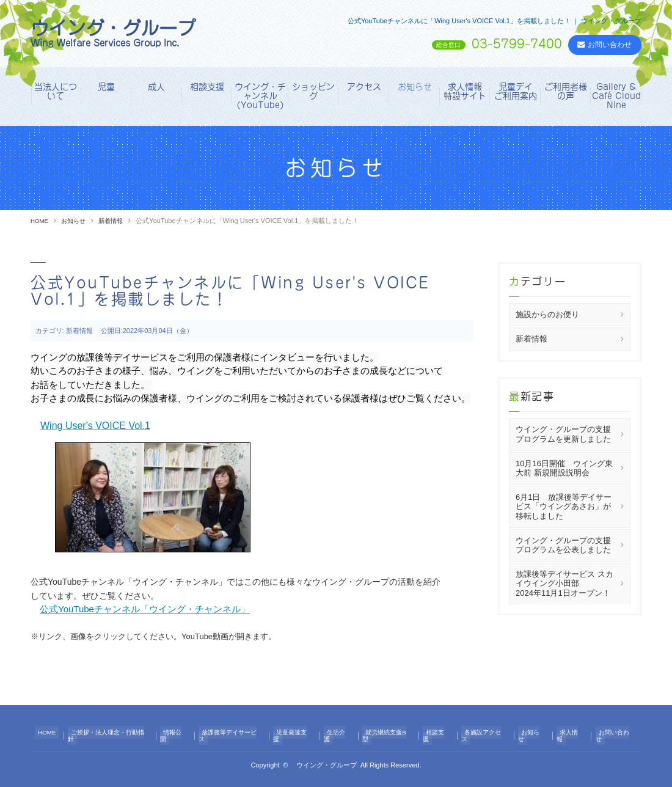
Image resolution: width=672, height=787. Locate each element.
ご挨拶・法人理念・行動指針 (115, 733)
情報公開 (181, 733)
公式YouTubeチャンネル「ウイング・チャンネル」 (145, 609)
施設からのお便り (547, 314)
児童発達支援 (300, 733)
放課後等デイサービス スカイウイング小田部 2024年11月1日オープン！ (573, 583)
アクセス (364, 87)
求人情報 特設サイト (467, 91)
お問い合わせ (610, 733)
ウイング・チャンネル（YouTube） (260, 96)
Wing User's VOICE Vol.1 (95, 426)
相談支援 (207, 87)
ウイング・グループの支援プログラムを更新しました (563, 434)
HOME (41, 221)
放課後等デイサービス (237, 733)
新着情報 (117, 221)
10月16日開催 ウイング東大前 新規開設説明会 (564, 468)
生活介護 (343, 733)
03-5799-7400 (475, 44)
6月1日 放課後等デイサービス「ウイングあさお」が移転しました (564, 506)
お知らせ (415, 87)
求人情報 (568, 733)
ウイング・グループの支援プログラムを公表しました (563, 545)
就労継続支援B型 (391, 733)
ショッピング (313, 91)
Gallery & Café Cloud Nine (616, 96)
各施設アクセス (485, 733)
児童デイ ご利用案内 (517, 91)
